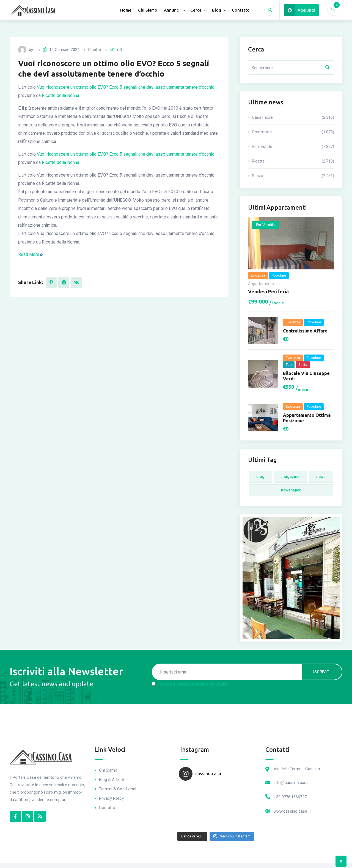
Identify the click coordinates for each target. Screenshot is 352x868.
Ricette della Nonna (61, 95)
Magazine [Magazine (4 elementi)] (290, 477)
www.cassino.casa (290, 811)
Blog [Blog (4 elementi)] (260, 477)
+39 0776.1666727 (290, 797)
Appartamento (261, 284)
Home (126, 10)
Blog (217, 10)
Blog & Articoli (112, 780)
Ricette (95, 50)
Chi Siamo (148, 10)
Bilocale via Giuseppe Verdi (306, 376)
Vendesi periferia (268, 291)
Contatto (241, 10)
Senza (293, 176)
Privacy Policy (111, 798)
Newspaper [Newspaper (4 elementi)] (291, 490)
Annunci (172, 10)
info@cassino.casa (291, 783)
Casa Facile (293, 117)
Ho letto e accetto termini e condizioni (193, 684)
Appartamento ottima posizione (307, 418)
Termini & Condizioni (118, 789)
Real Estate (293, 147)
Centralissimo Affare (305, 331)
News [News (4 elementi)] (321, 477)
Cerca (196, 10)
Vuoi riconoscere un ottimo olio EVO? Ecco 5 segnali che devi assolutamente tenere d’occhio (126, 87)
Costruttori (293, 132)
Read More (29, 254)
